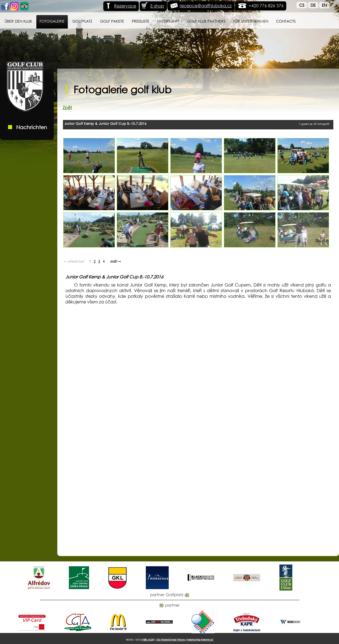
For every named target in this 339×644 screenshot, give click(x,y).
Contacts (286, 21)
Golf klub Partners (206, 21)
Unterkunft (168, 21)
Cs (302, 5)
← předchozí (74, 261)
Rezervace (120, 6)
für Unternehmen (251, 21)
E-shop (153, 6)
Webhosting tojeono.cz (200, 640)
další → (115, 261)
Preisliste (141, 21)
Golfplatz (82, 21)
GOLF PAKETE (112, 21)
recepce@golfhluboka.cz (206, 6)
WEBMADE (147, 640)
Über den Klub (18, 21)
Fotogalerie (52, 21)
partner (170, 605)
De (313, 5)
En (324, 5)
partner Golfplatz (169, 595)
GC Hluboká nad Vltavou (171, 640)
